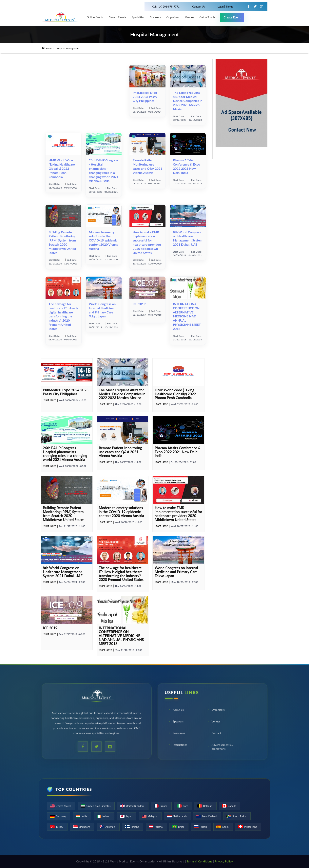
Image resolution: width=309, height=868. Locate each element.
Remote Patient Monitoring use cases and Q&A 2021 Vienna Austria (147, 166)
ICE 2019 (139, 304)
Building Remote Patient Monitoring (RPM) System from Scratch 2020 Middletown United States (62, 242)
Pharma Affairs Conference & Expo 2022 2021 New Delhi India (187, 166)
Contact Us (199, 7)
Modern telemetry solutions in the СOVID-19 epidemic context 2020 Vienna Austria (104, 240)
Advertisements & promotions (220, 747)
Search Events (118, 17)
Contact (214, 733)
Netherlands (180, 816)
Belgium (208, 806)
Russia (203, 827)
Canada (232, 806)
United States (63, 806)
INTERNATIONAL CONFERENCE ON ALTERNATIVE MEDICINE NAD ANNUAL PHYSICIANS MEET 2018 (187, 316)
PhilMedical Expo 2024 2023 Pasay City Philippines (145, 97)
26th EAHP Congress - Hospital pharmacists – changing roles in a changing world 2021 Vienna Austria (104, 170)
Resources (177, 733)
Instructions (178, 745)
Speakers (155, 17)
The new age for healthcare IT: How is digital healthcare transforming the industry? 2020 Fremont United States (63, 316)
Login (221, 7)
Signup (229, 7)
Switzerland (251, 827)
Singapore (84, 827)
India (84, 816)
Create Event (232, 17)
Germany (61, 816)
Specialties (138, 17)
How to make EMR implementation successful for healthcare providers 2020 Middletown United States (147, 242)
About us (176, 710)
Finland (135, 827)
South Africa (239, 816)
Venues (214, 722)
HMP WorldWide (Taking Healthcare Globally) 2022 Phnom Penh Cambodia (62, 168)
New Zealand (210, 816)
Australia (110, 827)
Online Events (95, 17)
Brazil (181, 827)
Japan (129, 816)
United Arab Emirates (99, 806)
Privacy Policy (224, 861)
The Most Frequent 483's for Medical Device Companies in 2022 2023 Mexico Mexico (188, 101)
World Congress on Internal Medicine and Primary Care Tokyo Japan (102, 310)
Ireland (106, 816)
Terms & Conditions (200, 861)
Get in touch (207, 17)
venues (190, 17)
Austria (159, 827)
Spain (225, 827)
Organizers (173, 17)
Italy (185, 806)
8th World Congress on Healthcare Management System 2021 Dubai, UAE (188, 238)
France (164, 806)
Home (47, 48)
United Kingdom (135, 806)
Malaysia (153, 816)
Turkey (60, 827)
